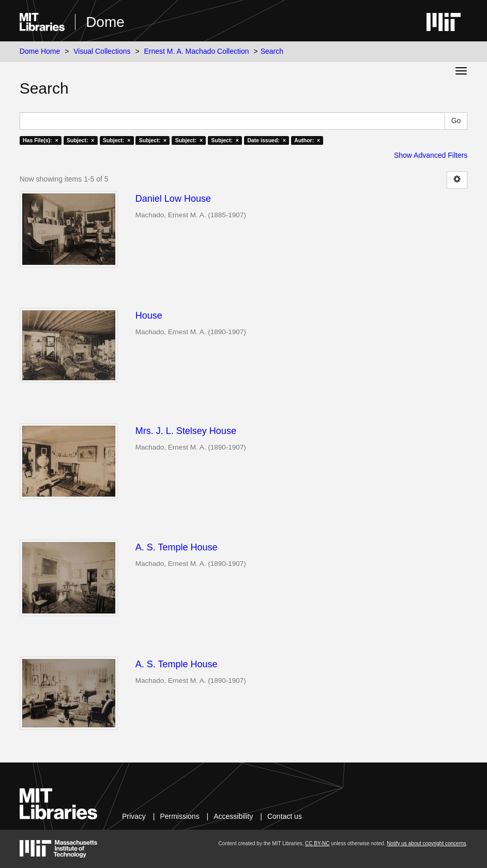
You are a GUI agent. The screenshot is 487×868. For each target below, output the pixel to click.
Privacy (134, 816)
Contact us (285, 816)
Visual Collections (102, 51)
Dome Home (40, 51)
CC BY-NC (317, 843)
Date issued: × (266, 140)
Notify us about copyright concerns (426, 843)
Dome (105, 22)
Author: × (307, 140)
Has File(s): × (41, 140)
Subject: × (80, 140)
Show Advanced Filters (431, 155)
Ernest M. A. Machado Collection (196, 51)
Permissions (179, 816)
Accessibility (233, 816)
